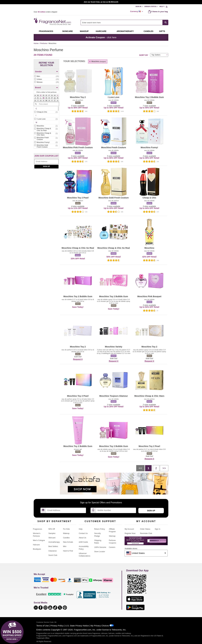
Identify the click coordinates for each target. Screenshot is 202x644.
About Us (83, 538)
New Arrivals (68, 542)
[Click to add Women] (46, 82)
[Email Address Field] (46, 161)
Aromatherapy (54, 542)
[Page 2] (156, 468)
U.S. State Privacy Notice (77, 626)
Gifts (162, 31)
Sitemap (112, 536)
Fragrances (46, 31)
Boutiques (37, 549)
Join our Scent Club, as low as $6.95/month (101, 2)
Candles (66, 538)
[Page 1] (148, 468)
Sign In (138, 6)
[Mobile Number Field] (116, 510)
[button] (41, 95)
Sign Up (46, 166)
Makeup (84, 31)
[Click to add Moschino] (46, 126)
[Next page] (164, 468)
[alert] (137, 11)
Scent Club (53, 555)
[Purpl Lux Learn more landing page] (146, 542)
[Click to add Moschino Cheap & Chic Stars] (46, 134)
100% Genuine (100, 547)
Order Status (150, 6)
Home (36, 43)
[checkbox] (46, 76)
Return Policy (100, 529)
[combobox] (124, 22)
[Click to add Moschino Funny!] (46, 142)
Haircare (101, 31)
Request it (78, 359)
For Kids (66, 529)
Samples (52, 533)
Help (161, 6)
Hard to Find (68, 551)
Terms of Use (43, 626)
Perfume (44, 43)
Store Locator (100, 552)
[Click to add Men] (46, 76)
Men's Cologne (39, 540)
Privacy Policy (57, 626)
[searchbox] (122, 22)
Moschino (97, 61)
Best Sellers (53, 546)
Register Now (130, 533)
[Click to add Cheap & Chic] (46, 112)
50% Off (52, 529)
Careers (112, 547)
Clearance (52, 551)
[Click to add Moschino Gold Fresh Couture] (46, 146)
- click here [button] (101, 37)
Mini (65, 546)
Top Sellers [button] (156, 55)
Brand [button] (47, 88)
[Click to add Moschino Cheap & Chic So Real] (46, 130)
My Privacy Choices (100, 626)
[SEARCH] (165, 22)
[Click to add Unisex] (46, 79)
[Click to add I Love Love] (46, 119)
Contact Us (83, 533)
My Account (129, 529)
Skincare (68, 31)
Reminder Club (146, 533)
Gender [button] (47, 72)
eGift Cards (83, 542)
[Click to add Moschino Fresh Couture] (46, 139)
